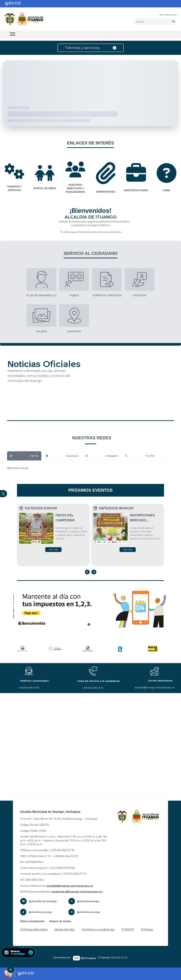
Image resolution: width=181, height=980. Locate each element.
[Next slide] (94, 572)
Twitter (140, 456)
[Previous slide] (3, 649)
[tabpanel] (90, 608)
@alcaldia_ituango (18, 468)
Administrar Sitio (168, 15)
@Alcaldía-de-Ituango (43, 901)
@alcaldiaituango (88, 901)
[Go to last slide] (87, 572)
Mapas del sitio (64, 929)
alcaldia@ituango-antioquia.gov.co (70, 886)
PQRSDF (128, 929)
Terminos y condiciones (98, 929)
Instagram (102, 456)
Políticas (147, 929)
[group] (14, 178)
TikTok (24, 456)
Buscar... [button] (141, 22)
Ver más (53, 550)
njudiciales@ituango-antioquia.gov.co (77, 892)
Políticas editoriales (34, 929)
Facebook (62, 456)
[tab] (89, 624)
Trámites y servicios (91, 48)
